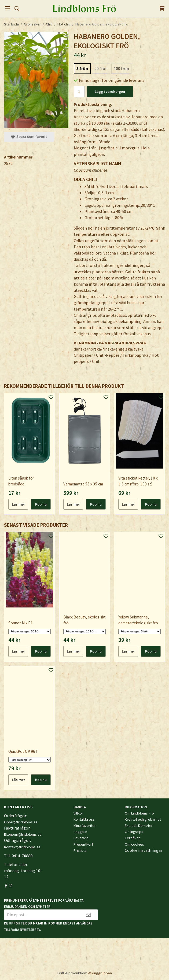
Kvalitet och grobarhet (143, 819)
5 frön (82, 68)
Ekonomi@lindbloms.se (23, 834)
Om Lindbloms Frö (139, 813)
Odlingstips (134, 832)
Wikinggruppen (100, 973)
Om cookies (134, 844)
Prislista (80, 850)
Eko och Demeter (139, 826)
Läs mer (18, 504)
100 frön (121, 68)
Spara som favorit (29, 137)
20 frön (101, 68)
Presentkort (83, 844)
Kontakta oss (84, 819)
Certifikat (132, 838)
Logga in (80, 832)
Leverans (81, 838)
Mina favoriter (85, 826)
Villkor (78, 813)
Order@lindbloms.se (21, 822)
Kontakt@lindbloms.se (22, 847)
